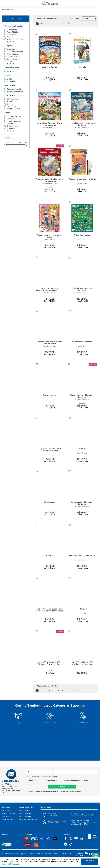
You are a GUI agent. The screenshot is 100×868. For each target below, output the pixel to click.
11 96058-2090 (53, 823)
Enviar (62, 786)
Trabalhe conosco (8, 820)
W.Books (82, 613)
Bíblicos (87, 780)
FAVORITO (37, 34)
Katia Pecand (82, 183)
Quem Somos (6, 810)
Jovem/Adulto (51, 780)
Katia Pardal (82, 346)
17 (69, 24)
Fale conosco (6, 817)
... (66, 24)
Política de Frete (25, 817)
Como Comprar (25, 810)
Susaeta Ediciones (50, 128)
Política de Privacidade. (11, 864)
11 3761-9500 (52, 816)
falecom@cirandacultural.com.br (83, 815)
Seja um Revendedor (9, 813)
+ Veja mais (9, 42)
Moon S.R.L (82, 239)
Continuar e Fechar (89, 862)
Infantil (32, 780)
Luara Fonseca (50, 239)
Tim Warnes (82, 453)
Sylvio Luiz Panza (50, 346)
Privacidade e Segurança (28, 820)
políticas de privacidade (72, 792)
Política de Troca (25, 813)
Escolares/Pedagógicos (72, 780)
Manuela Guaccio (50, 293)
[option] (18, 717)
